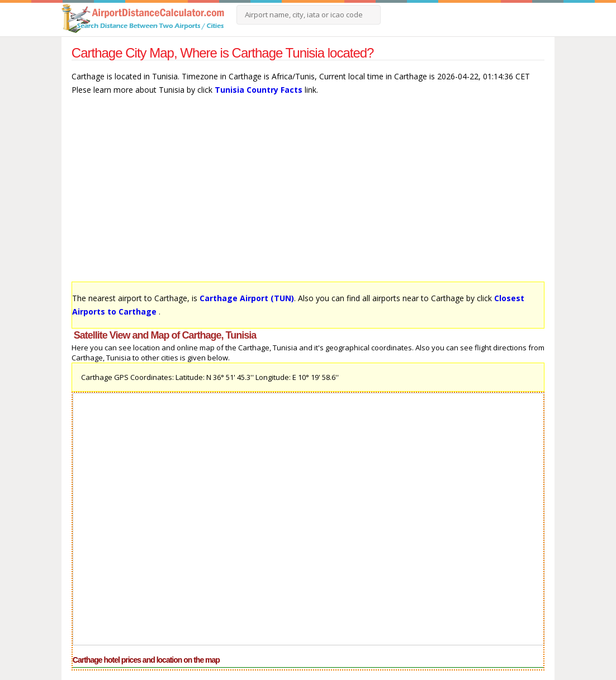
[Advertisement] (308, 194)
